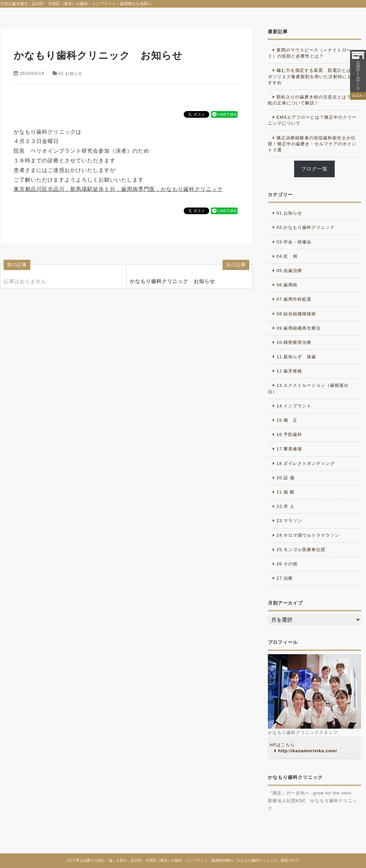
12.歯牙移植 (289, 371)
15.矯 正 (287, 420)
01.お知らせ (71, 73)
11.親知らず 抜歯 (296, 357)
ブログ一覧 (314, 169)
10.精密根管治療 (294, 342)
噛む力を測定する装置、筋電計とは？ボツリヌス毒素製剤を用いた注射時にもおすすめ (312, 76)
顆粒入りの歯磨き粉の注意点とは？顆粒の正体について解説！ (312, 100)
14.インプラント (294, 406)
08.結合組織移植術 (296, 314)
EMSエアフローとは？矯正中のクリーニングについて (312, 120)
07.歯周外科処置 (294, 299)
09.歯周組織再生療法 (299, 328)
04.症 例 (287, 256)
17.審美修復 (289, 449)
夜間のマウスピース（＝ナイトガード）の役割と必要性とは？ (309, 53)
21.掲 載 (285, 492)
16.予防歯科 (289, 434)
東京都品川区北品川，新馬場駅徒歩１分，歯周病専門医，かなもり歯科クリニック (118, 189)
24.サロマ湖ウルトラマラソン (308, 535)
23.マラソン (289, 521)
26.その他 (287, 564)
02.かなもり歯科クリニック (306, 227)
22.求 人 (285, 506)
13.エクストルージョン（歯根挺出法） (308, 388)
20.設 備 (285, 478)
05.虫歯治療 (289, 271)
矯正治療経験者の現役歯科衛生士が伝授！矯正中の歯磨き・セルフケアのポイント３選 (312, 144)
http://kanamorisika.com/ (308, 751)
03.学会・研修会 (294, 242)
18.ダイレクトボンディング (306, 463)
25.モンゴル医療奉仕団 (301, 550)
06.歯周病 (287, 285)
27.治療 (285, 578)
